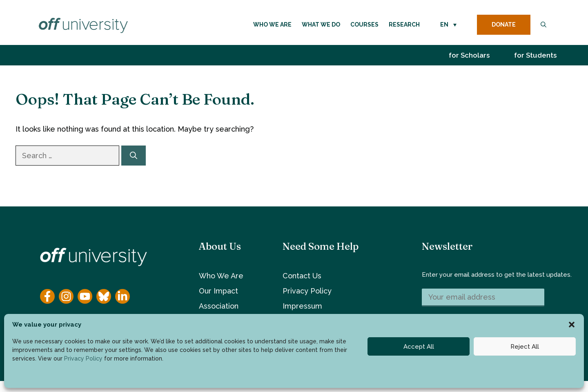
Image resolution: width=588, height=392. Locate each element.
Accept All (419, 347)
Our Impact (218, 291)
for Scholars (469, 55)
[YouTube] (85, 296)
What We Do (321, 25)
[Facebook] (47, 296)
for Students (535, 55)
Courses (364, 25)
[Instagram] (66, 296)
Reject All (525, 347)
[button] (572, 325)
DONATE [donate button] (504, 25)
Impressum (302, 306)
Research (404, 25)
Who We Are (272, 25)
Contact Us (302, 276)
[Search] (134, 156)
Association (219, 306)
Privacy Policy (83, 358)
